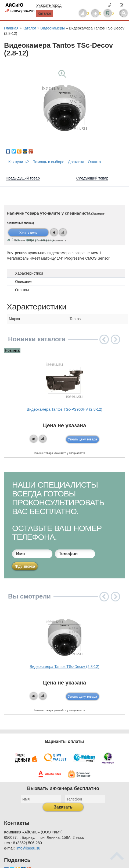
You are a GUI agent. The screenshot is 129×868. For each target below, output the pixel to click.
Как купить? (19, 162)
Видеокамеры (52, 28)
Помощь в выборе (48, 162)
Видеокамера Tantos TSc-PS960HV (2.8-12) (65, 409)
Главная (11, 28)
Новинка (12, 350)
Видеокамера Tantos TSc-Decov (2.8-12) (64, 667)
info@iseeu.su (28, 848)
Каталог (44, 13)
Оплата (94, 162)
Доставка (76, 162)
